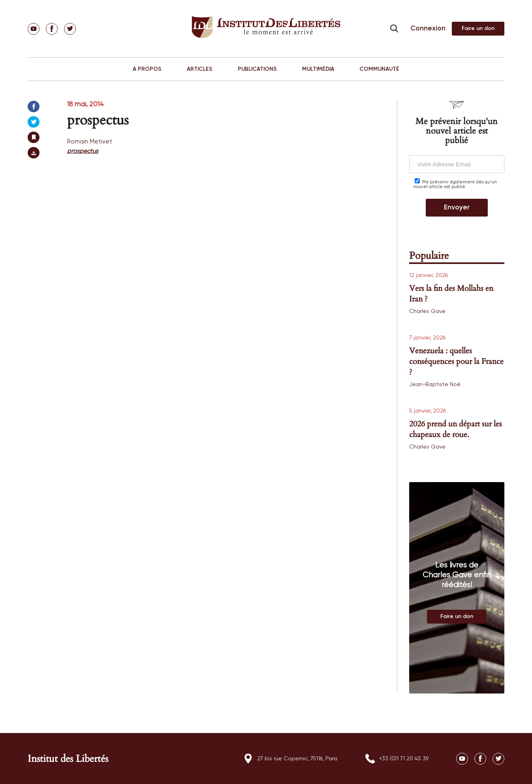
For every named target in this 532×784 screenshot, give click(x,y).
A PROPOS (147, 69)
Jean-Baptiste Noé (435, 384)
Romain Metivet (90, 142)
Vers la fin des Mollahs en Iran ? (451, 294)
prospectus (83, 151)
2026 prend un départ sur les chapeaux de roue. (456, 429)
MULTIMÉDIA (318, 69)
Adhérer (478, 29)
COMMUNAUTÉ (379, 69)
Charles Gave (427, 311)
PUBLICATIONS (257, 69)
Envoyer (457, 208)
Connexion (428, 29)
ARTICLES (200, 69)
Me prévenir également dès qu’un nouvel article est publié (455, 184)
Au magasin (457, 617)
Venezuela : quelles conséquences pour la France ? (456, 361)
